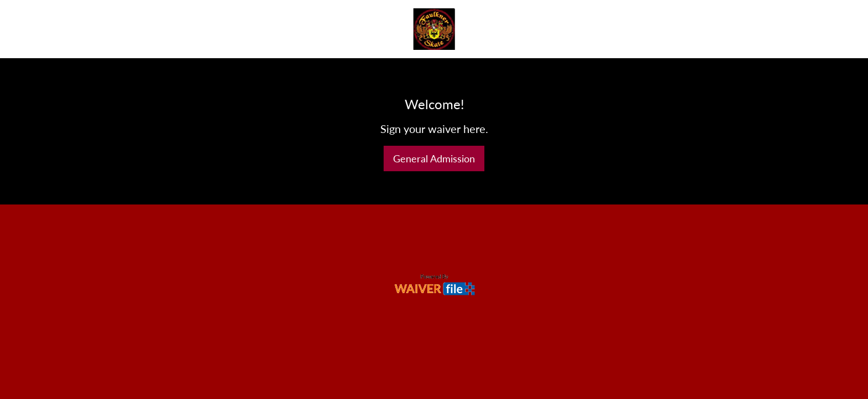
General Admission (434, 158)
